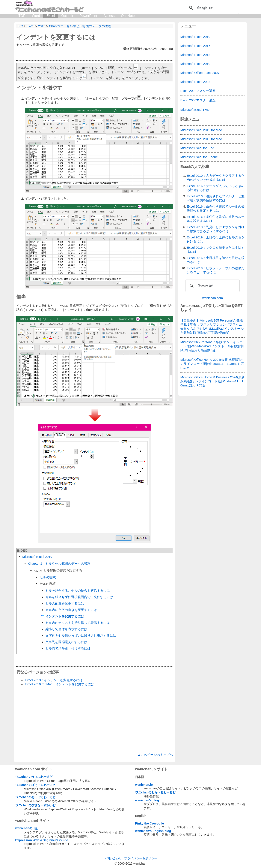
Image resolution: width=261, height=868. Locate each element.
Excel (51, 16)
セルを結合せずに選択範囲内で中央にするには (79, 597)
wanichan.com (213, 298)
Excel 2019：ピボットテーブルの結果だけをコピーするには (216, 270)
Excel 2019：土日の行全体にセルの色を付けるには (216, 239)
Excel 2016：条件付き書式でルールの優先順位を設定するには (216, 208)
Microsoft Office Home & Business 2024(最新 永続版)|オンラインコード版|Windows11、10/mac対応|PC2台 (213, 381)
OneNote (128, 16)
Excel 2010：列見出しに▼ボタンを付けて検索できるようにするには (216, 229)
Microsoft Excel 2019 (37, 557)
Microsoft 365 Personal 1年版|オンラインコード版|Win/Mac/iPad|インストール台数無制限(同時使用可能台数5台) (212, 346)
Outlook (67, 16)
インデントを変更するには (56, 37)
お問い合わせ (113, 858)
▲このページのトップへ (155, 755)
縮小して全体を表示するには (66, 629)
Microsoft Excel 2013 (195, 55)
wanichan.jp (144, 785)
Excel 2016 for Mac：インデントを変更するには (60, 684)
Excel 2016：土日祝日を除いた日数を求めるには (216, 260)
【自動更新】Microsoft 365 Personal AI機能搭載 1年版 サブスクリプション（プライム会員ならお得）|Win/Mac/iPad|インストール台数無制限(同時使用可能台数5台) (212, 326)
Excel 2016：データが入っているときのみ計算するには (216, 188)
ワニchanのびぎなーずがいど (35, 805)
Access (109, 16)
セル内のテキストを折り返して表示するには (78, 623)
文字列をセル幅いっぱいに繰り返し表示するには (81, 635)
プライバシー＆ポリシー (141, 858)
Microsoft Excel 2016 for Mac (201, 139)
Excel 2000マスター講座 (198, 100)
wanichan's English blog (153, 831)
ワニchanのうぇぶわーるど (34, 777)
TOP (22, 16)
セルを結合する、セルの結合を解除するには (78, 590)
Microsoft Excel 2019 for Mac (201, 130)
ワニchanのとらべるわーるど (155, 792)
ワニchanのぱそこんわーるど (35, 785)
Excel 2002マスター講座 (198, 91)
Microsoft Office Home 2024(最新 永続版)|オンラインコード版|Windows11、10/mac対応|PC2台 (213, 364)
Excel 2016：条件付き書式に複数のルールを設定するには (216, 219)
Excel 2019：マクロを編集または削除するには (216, 250)
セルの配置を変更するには (65, 603)
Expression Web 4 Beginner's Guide (42, 840)
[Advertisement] (95, 720)
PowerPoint (88, 16)
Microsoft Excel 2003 (195, 82)
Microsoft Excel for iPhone (199, 157)
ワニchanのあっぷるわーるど (35, 797)
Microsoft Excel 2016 (195, 46)
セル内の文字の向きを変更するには (71, 610)
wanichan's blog (147, 800)
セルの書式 (48, 577)
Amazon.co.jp (193, 306)
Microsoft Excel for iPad (197, 148)
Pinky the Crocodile (149, 823)
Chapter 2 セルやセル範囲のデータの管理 (59, 563)
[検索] (211, 8)
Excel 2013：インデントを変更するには (54, 680)
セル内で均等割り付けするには (68, 648)
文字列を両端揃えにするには (66, 642)
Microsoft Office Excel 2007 (200, 73)
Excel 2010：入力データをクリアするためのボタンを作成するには (216, 178)
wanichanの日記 (27, 828)
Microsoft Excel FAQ (195, 110)
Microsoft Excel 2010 (195, 64)
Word (36, 16)
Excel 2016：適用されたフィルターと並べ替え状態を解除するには (216, 198)
